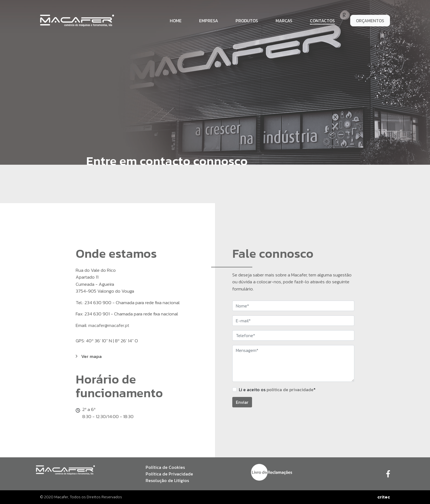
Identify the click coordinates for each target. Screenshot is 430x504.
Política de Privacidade (169, 474)
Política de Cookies (165, 467)
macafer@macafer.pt (109, 325)
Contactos (322, 21)
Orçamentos (370, 21)
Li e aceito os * (277, 390)
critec (384, 497)
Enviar (242, 402)
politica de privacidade (290, 390)
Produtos (247, 21)
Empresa (209, 21)
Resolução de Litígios (167, 480)
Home (176, 21)
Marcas (284, 21)
